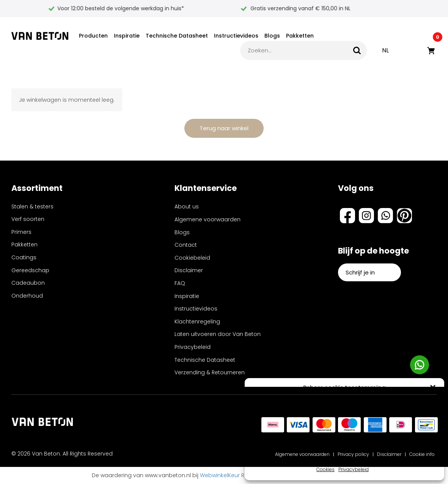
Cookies (325, 469)
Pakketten (300, 36)
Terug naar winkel (224, 128)
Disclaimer (189, 270)
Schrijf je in (369, 272)
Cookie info (422, 454)
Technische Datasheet (177, 36)
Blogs (272, 36)
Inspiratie (127, 36)
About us (187, 207)
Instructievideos (236, 36)
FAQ (180, 283)
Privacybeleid (354, 469)
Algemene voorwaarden (207, 219)
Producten (93, 36)
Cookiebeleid (192, 258)
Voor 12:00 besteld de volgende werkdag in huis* (220, 8)
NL (385, 50)
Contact (186, 245)
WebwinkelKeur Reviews (231, 475)
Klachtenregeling (197, 322)
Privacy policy (353, 454)
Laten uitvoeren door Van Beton (218, 334)
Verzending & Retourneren (210, 372)
